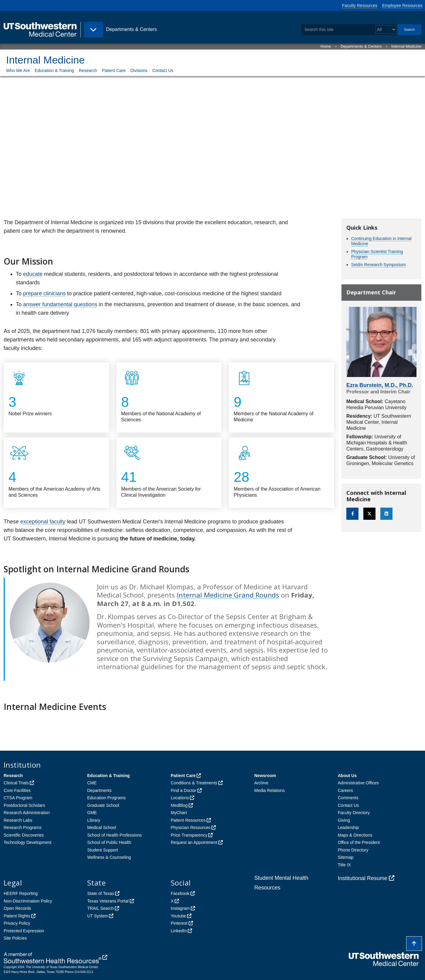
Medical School (102, 828)
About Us (347, 776)
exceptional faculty (43, 522)
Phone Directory (353, 850)
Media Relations (269, 790)
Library (94, 820)
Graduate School (103, 805)
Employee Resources (402, 5)
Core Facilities (17, 790)
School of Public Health (109, 842)
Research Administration (27, 813)
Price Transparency (189, 835)
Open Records (17, 908)
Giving (344, 820)
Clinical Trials (16, 783)
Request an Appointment (194, 842)
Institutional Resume (363, 878)
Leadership (348, 828)
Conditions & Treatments (194, 783)
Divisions (139, 70)
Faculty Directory (354, 813)
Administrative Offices (358, 783)
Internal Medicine (406, 46)
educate (33, 274)
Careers (345, 790)
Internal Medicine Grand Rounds (228, 595)
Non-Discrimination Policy (28, 901)
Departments (99, 790)
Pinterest (179, 923)
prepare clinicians (44, 293)
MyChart (179, 813)
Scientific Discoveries (24, 835)
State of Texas (101, 893)
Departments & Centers (361, 46)
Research (88, 70)
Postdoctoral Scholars (24, 805)
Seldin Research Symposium (379, 265)
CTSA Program (18, 798)
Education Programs (106, 798)
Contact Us (163, 70)
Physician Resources (191, 828)
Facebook (180, 893)
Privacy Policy (17, 923)
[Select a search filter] (386, 30)
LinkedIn (179, 931)
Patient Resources (188, 820)
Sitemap (346, 857)
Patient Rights (17, 916)
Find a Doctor (183, 790)
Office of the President (359, 842)
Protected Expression (24, 931)
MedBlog (179, 805)
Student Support (103, 850)
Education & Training (54, 70)
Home (326, 46)
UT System (98, 916)
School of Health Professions (115, 835)
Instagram (180, 908)
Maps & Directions (355, 835)
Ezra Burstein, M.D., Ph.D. (380, 385)
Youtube (178, 916)
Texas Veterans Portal (108, 901)
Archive (261, 783)
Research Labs (18, 820)
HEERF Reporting (21, 893)
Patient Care (114, 70)
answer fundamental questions (60, 304)
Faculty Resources (360, 5)
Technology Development (27, 842)
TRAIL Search (100, 908)
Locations (180, 798)
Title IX (344, 865)
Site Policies (15, 938)
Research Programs (23, 828)
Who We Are (18, 70)
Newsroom (265, 776)
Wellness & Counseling (109, 857)
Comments (348, 798)
